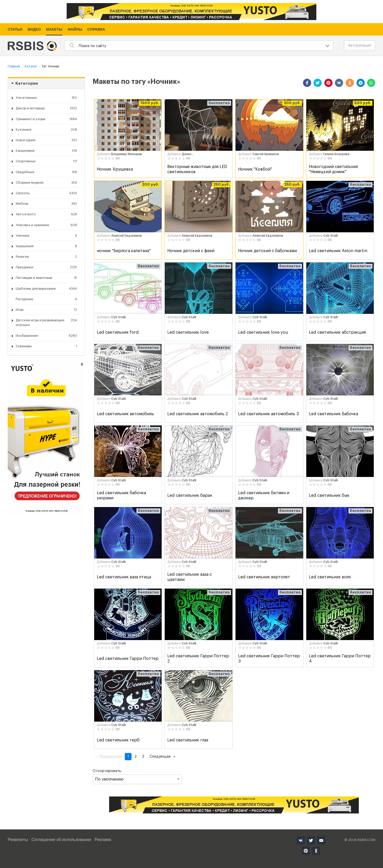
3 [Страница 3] (143, 757)
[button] (307, 83)
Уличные (46, 236)
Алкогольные (46, 98)
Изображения (46, 336)
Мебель (46, 204)
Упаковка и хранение (46, 225)
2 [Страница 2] (136, 757)
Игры (46, 310)
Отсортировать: (137, 777)
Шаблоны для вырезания (46, 289)
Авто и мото (46, 214)
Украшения (46, 246)
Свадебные (46, 172)
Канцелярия (46, 151)
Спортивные (46, 161)
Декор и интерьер (46, 108)
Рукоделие (46, 299)
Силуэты (46, 193)
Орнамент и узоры (46, 119)
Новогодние (46, 140)
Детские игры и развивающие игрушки (46, 322)
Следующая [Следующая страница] (164, 756)
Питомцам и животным (46, 278)
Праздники (46, 267)
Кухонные (46, 130)
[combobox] (199, 46)
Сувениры (46, 346)
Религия (46, 257)
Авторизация (360, 45)
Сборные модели (46, 183)
